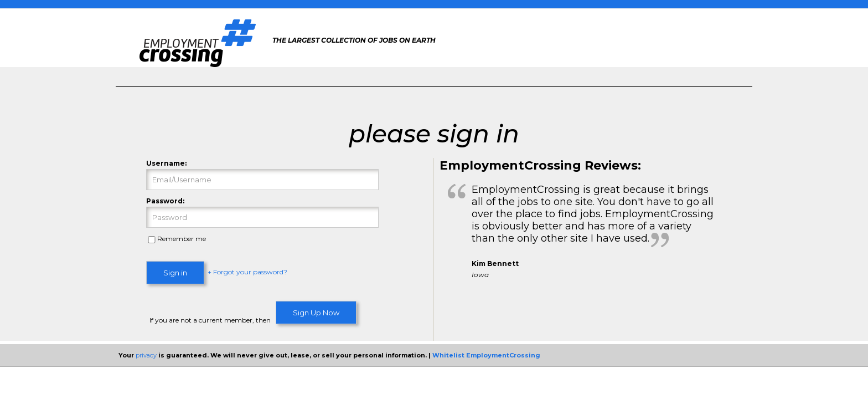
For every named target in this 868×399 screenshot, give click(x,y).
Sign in (175, 273)
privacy (146, 355)
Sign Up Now (316, 313)
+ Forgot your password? (247, 272)
